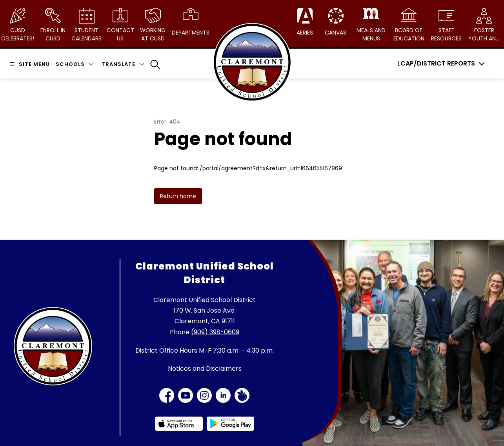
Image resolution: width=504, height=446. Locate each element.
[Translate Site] (123, 64)
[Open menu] (29, 64)
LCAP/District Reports (436, 64)
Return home (178, 196)
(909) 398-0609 (215, 332)
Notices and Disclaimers (205, 369)
